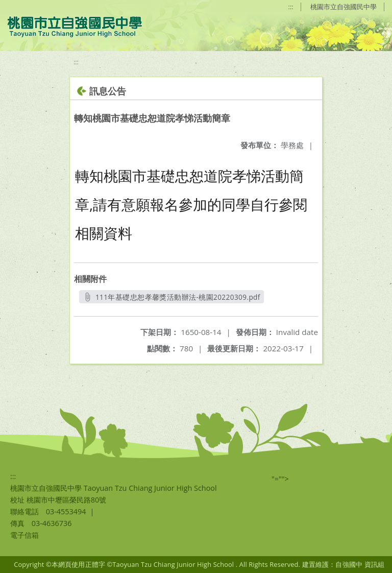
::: (291, 7)
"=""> (280, 479)
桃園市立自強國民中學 (344, 7)
